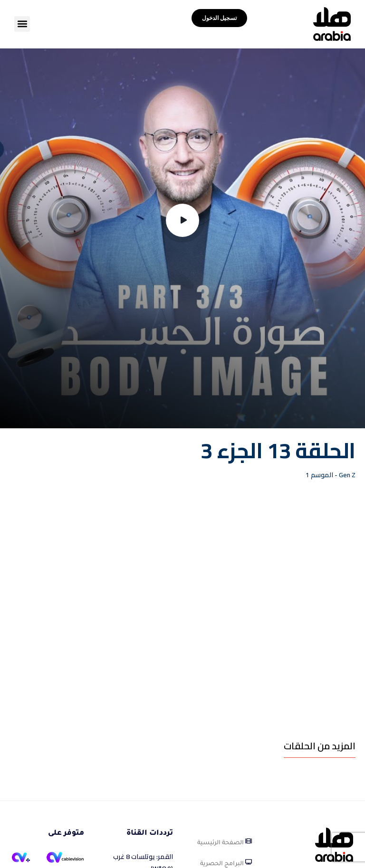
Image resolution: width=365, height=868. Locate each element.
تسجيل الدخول (219, 18)
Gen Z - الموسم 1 (331, 475)
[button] (22, 24)
